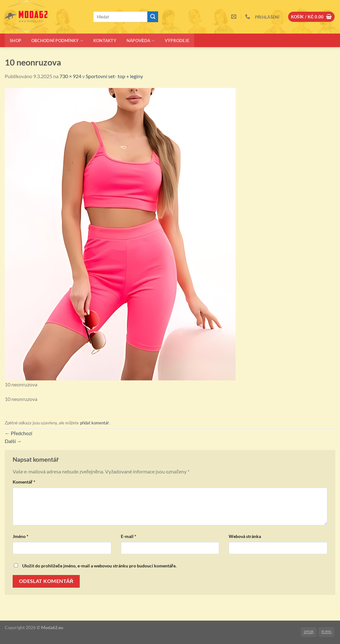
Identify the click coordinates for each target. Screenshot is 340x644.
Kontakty (105, 41)
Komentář (24, 482)
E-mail (129, 536)
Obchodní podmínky (57, 41)
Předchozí (19, 433)
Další (13, 441)
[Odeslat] (153, 17)
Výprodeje (177, 41)
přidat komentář (95, 423)
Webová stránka (245, 536)
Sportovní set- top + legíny (114, 76)
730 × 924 (70, 76)
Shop (15, 41)
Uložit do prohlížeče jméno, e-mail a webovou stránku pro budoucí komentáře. (99, 566)
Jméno (21, 536)
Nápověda (141, 41)
